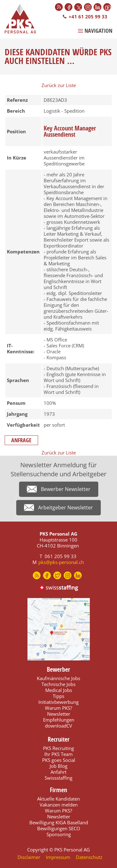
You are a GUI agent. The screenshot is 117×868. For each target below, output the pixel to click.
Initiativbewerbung (58, 702)
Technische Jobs (58, 684)
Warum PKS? (58, 708)
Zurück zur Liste (59, 85)
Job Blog (58, 766)
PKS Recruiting (58, 748)
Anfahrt (58, 772)
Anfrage (21, 440)
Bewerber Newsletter (66, 489)
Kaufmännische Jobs (58, 678)
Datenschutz (89, 857)
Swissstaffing (58, 778)
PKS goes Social (59, 760)
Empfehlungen (59, 720)
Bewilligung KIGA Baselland (59, 822)
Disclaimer (29, 857)
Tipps (58, 696)
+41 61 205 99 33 (88, 17)
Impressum (58, 857)
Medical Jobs (59, 690)
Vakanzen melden (59, 805)
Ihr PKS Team (58, 754)
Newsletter (59, 714)
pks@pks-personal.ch (61, 562)
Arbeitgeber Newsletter (66, 508)
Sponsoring (59, 834)
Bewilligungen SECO (59, 828)
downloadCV (58, 726)
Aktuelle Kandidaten (58, 799)
